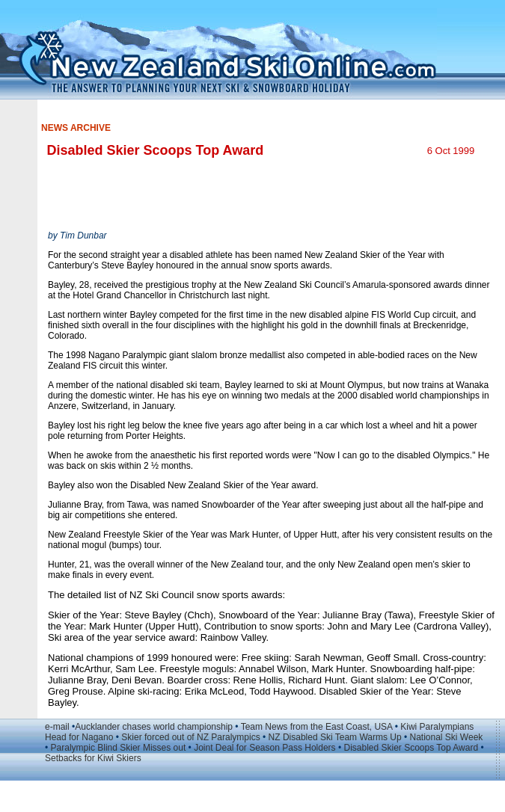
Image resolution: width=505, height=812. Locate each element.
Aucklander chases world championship (154, 727)
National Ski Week (446, 737)
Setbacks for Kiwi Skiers (93, 758)
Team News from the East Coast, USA (317, 727)
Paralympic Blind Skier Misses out (119, 748)
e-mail (57, 727)
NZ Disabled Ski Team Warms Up (335, 737)
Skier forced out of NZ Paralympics (190, 737)
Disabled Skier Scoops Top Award (411, 748)
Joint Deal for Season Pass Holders (264, 748)
